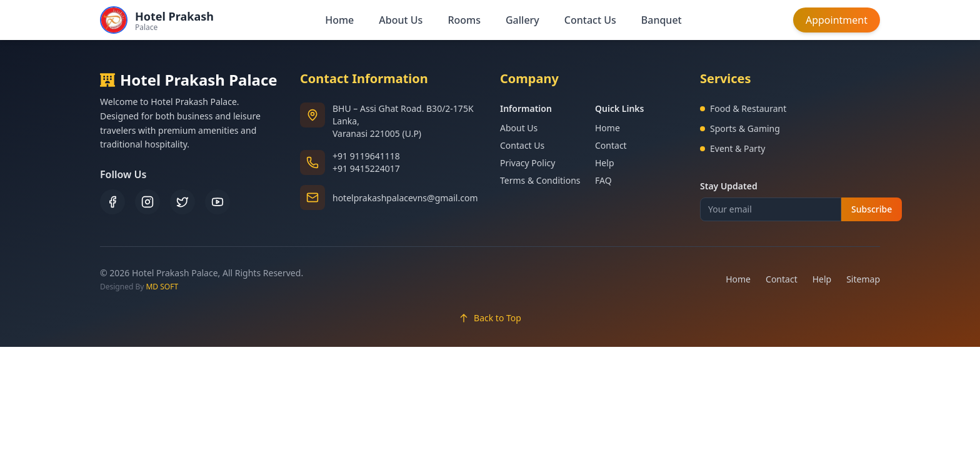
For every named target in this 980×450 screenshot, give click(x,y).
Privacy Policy (527, 163)
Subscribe (872, 209)
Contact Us (590, 20)
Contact (611, 145)
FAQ (603, 180)
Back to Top (490, 318)
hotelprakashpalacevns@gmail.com (405, 198)
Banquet (662, 20)
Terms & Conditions (540, 180)
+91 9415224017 (366, 168)
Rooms (464, 20)
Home (339, 20)
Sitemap (863, 279)
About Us (401, 20)
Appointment (837, 20)
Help (605, 163)
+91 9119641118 (366, 156)
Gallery (522, 20)
